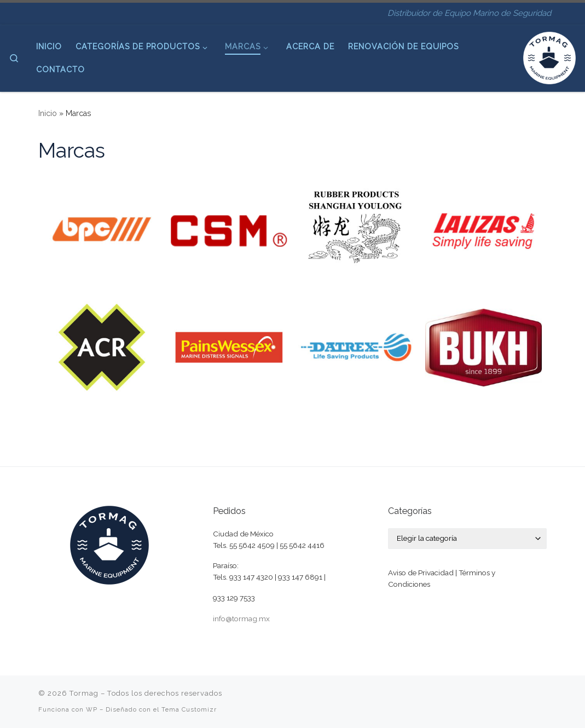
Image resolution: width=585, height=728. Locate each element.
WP (92, 709)
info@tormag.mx (241, 619)
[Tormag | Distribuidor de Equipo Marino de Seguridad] (549, 56)
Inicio (48, 113)
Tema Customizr (189, 709)
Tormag (84, 693)
